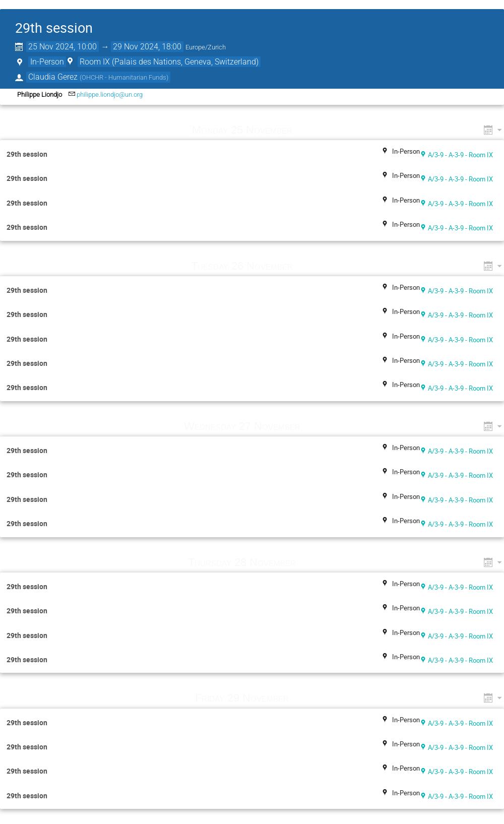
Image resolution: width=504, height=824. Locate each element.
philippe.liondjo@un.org (110, 94)
